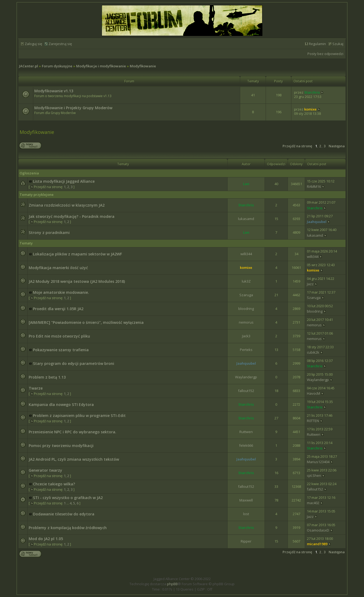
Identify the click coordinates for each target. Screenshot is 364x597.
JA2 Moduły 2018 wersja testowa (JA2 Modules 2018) (77, 281)
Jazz (310, 284)
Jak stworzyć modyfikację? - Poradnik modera (72, 216)
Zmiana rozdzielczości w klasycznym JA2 (67, 205)
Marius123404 (318, 462)
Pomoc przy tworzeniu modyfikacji (61, 446)
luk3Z (246, 281)
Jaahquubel (317, 222)
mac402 (313, 503)
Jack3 (246, 336)
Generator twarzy (45, 470)
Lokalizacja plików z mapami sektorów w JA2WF (77, 254)
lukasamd (246, 219)
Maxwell (246, 500)
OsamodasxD (318, 530)
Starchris (312, 92)
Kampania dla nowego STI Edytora (61, 404)
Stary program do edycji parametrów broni (74, 363)
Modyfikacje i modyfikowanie (101, 66)
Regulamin (317, 44)
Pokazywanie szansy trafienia (61, 350)
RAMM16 (314, 186)
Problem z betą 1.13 (47, 377)
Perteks (246, 350)
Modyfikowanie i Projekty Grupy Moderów (73, 108)
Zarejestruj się (60, 44)
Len (246, 184)
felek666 (246, 445)
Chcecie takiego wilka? (54, 484)
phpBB (172, 584)
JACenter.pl (29, 66)
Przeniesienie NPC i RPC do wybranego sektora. (73, 432)
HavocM (313, 393)
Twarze (36, 388)
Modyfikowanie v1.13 (54, 91)
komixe (310, 109)
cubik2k (313, 352)
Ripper (246, 541)
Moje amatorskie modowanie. (61, 292)
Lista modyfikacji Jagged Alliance (64, 181)
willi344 (246, 254)
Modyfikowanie (143, 66)
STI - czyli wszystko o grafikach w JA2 (68, 498)
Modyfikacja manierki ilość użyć (58, 268)
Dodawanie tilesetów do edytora (64, 514)
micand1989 (317, 544)
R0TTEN (313, 421)
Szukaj (338, 44)
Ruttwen (246, 432)
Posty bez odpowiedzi (325, 54)
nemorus (246, 322)
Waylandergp (246, 377)
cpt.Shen (314, 475)
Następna (337, 146)
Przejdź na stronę (297, 146)
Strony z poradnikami (49, 232)
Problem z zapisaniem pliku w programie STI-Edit (79, 415)
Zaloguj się (33, 44)
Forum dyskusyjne (57, 66)
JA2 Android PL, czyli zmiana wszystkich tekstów (74, 459)
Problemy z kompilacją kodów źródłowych (68, 528)
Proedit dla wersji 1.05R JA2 (58, 309)
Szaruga (246, 295)
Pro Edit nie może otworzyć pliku (59, 336)
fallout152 (246, 391)
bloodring (246, 309)
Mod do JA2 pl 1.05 (46, 539)
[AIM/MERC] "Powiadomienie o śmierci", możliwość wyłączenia (86, 322)
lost (246, 514)
